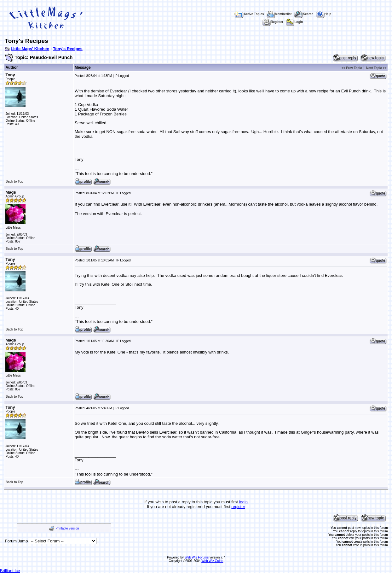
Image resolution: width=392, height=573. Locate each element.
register (238, 507)
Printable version (67, 528)
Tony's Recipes (68, 49)
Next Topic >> (376, 68)
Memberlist (279, 14)
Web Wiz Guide (212, 561)
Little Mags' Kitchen (30, 49)
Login (294, 22)
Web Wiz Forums (197, 557)
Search (304, 14)
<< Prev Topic (352, 68)
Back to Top (14, 181)
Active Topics (249, 14)
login (243, 502)
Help (324, 14)
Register (273, 22)
